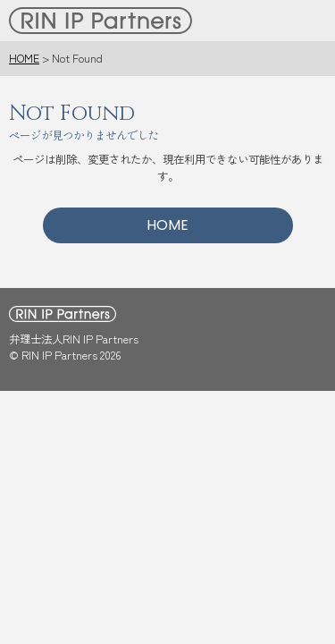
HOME (24, 58)
